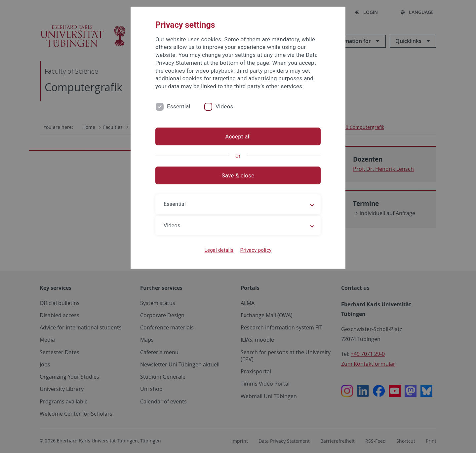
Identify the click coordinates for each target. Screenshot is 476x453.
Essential (179, 106)
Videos (224, 106)
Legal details (219, 250)
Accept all (238, 136)
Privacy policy (256, 250)
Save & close (238, 175)
